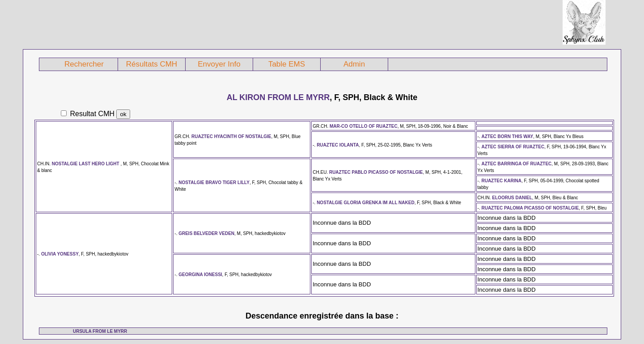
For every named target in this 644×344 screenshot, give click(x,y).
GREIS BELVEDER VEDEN (206, 233)
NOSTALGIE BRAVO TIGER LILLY (214, 182)
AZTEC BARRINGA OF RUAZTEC (516, 164)
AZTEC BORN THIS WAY (507, 136)
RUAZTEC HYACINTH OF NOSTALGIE (231, 136)
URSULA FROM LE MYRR (100, 331)
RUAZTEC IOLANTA (338, 145)
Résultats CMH (152, 64)
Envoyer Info (219, 64)
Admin (354, 64)
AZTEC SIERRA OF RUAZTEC (513, 147)
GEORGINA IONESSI (200, 275)
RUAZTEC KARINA (501, 181)
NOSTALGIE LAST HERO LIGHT (86, 164)
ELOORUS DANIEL (512, 198)
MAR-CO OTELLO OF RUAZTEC (364, 126)
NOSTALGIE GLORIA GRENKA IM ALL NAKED (366, 203)
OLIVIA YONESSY (60, 254)
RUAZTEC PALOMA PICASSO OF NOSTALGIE (530, 208)
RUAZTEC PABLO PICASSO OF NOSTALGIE (376, 172)
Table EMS (287, 64)
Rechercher (84, 64)
